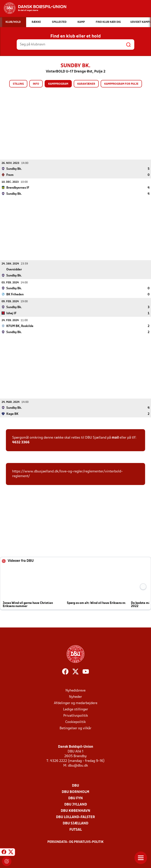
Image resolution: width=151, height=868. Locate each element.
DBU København (75, 811)
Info (36, 84)
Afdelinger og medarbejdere (76, 703)
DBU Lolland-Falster (75, 817)
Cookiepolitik (75, 722)
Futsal (76, 830)
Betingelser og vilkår (75, 728)
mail (115, 438)
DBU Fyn (75, 798)
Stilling (18, 84)
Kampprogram (58, 84)
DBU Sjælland (75, 823)
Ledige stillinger (76, 709)
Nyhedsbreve (75, 690)
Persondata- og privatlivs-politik (75, 842)
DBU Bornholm (75, 792)
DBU (75, 786)
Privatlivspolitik (76, 716)
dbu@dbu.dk (78, 766)
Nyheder (75, 697)
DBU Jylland (76, 804)
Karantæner (86, 84)
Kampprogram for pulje (121, 84)
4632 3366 (21, 442)
